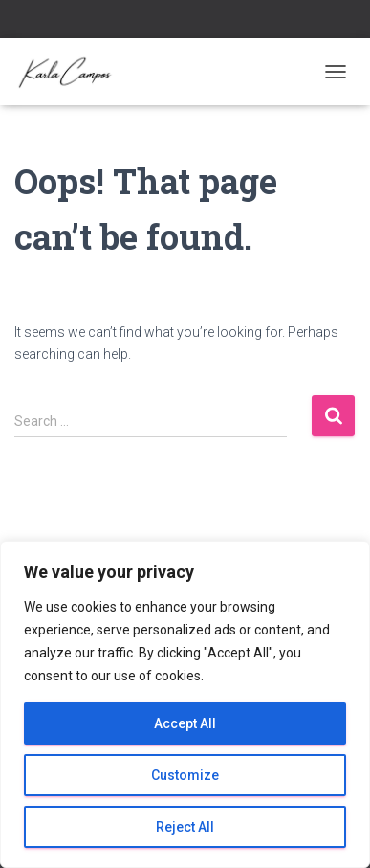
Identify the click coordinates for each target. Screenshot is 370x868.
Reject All (185, 827)
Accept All (185, 723)
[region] (185, 704)
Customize (185, 775)
